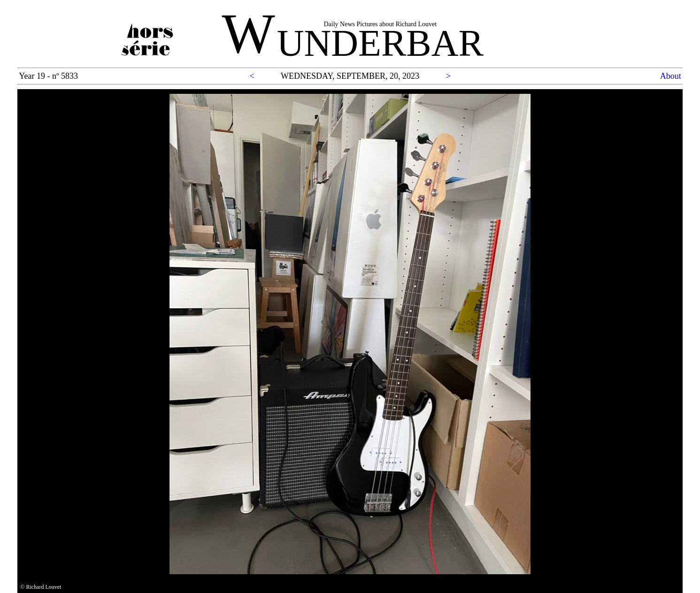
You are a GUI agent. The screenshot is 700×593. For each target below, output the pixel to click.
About (671, 76)
